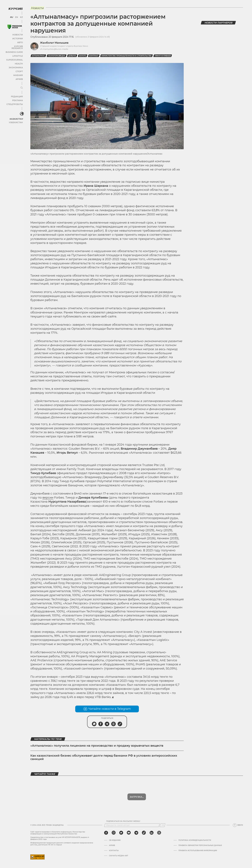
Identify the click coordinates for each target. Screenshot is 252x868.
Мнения (18, 72)
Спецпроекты (15, 101)
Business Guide (15, 49)
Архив (19, 76)
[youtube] (129, 833)
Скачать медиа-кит (119, 856)
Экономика (16, 64)
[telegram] (136, 833)
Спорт (19, 68)
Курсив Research (14, 45)
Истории (18, 37)
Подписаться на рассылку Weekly (123, 821)
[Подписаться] (162, 825)
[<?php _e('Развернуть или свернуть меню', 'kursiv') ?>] (21, 111)
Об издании (115, 840)
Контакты (114, 851)
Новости (18, 34)
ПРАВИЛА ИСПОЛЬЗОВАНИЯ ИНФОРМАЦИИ (198, 851)
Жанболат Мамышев (54, 43)
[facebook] (106, 833)
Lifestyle (17, 53)
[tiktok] (144, 833)
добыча (72, 56)
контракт (94, 56)
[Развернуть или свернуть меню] (21, 85)
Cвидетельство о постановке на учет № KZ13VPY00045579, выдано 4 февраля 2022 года (60, 838)
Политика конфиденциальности (195, 840)
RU (12, 16)
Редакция (17, 93)
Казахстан (16, 115)
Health (18, 61)
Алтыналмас (38, 56)
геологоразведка (57, 56)
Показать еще (137, 797)
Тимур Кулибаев (163, 56)
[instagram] (114, 833)
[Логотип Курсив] (14, 8)
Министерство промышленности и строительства (126, 56)
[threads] (159, 833)
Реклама (17, 97)
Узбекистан (16, 119)
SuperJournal (15, 57)
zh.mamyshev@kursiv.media (54, 49)
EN (16, 16)
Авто (19, 41)
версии (48, 498)
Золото (83, 56)
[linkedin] (151, 833)
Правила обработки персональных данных (200, 845)
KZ (21, 16)
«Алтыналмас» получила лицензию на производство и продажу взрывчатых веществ (97, 746)
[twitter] (121, 833)
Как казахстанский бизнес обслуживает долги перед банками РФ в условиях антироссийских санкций (104, 757)
